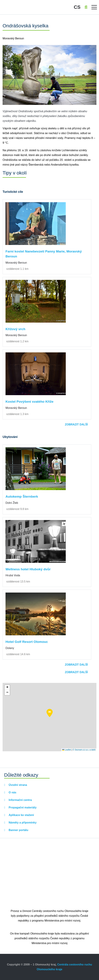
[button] (50, 713)
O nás (12, 792)
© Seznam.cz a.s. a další (84, 750)
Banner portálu (18, 830)
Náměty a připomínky (22, 823)
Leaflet (67, 750)
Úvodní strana (17, 785)
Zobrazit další (76, 424)
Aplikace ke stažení (21, 815)
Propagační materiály (22, 807)
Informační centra (20, 800)
